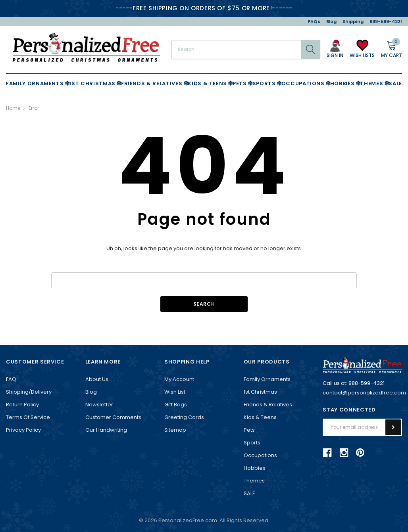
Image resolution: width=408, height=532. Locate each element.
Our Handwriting (106, 430)
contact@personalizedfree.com (364, 393)
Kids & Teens (260, 417)
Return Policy (22, 405)
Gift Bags (176, 405)
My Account (179, 379)
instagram (344, 453)
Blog (331, 21)
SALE (249, 493)
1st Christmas (260, 392)
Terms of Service (28, 417)
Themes (254, 481)
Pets (249, 430)
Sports (252, 443)
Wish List (175, 392)
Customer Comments (113, 417)
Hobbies (255, 468)
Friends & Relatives (268, 405)
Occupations (260, 455)
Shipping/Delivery (29, 392)
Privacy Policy (23, 430)
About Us (97, 379)
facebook (327, 453)
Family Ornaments (267, 379)
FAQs (314, 21)
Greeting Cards (184, 417)
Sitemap (175, 430)
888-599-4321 (386, 21)
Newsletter (99, 405)
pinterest (360, 453)
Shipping (353, 21)
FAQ (11, 379)
